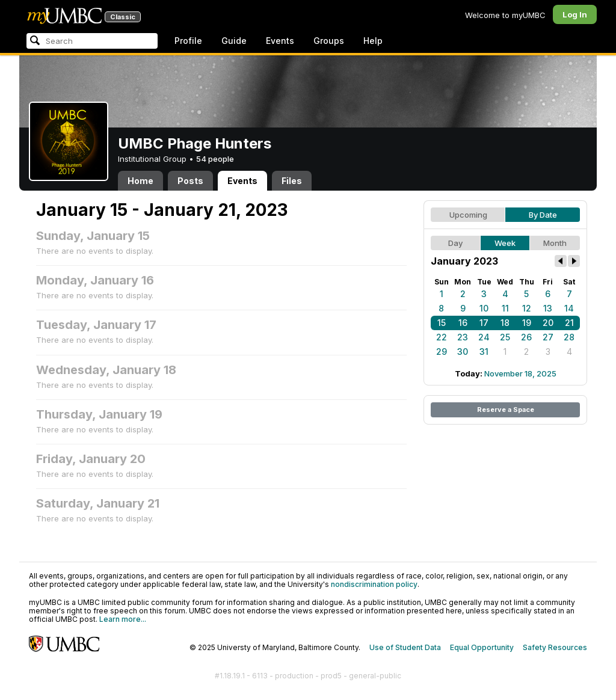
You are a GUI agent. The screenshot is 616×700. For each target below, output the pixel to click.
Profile (188, 41)
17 (484, 323)
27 (548, 337)
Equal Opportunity (482, 647)
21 (569, 323)
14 (569, 308)
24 (484, 337)
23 (463, 337)
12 (527, 308)
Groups (329, 41)
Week (505, 243)
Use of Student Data (405, 647)
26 (526, 337)
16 (463, 323)
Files (292, 181)
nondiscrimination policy (374, 584)
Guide (234, 41)
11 (505, 308)
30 (463, 352)
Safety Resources (555, 647)
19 (527, 323)
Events (280, 41)
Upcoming (468, 215)
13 (548, 308)
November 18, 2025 (520, 373)
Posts (190, 181)
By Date (543, 215)
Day (455, 243)
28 (569, 337)
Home (140, 181)
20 (548, 323)
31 (484, 352)
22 (442, 337)
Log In (575, 14)
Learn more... (123, 619)
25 (505, 337)
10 (484, 308)
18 (505, 323)
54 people (215, 159)
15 (442, 323)
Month (555, 243)
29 (442, 352)
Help (373, 41)
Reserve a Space (506, 410)
